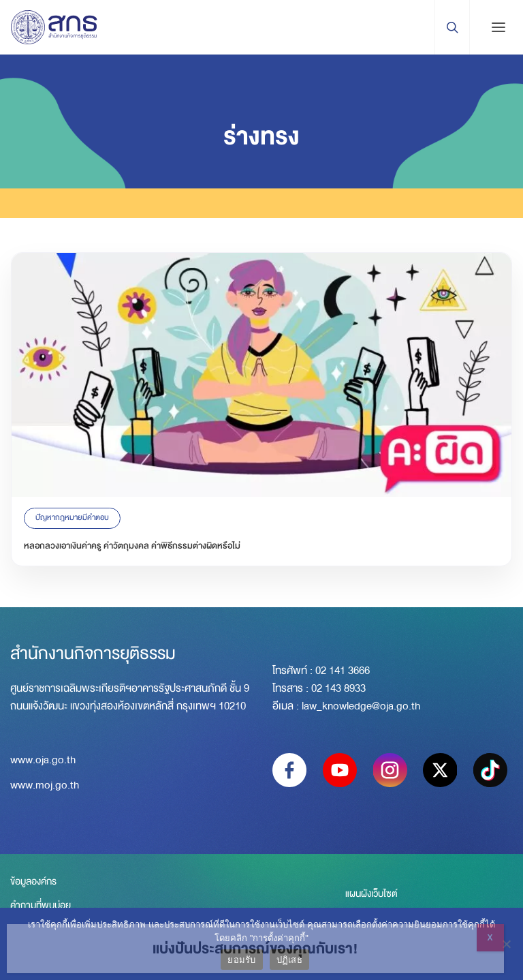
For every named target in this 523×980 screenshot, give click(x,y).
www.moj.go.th (45, 785)
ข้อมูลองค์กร (33, 881)
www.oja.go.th (43, 760)
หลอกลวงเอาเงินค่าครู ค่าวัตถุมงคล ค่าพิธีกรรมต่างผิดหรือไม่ (132, 546)
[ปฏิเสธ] (506, 944)
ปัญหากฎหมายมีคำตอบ (72, 518)
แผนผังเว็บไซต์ (371, 893)
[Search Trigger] (452, 27)
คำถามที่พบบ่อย (41, 905)
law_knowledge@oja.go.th (361, 706)
